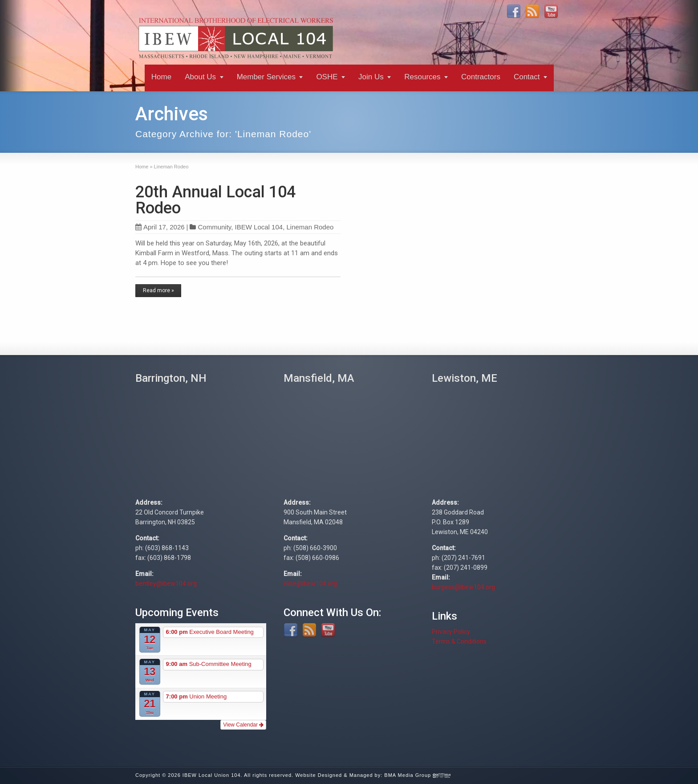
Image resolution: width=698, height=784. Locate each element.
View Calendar (243, 725)
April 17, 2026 (160, 227)
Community (214, 227)
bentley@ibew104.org (166, 584)
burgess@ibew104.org (463, 587)
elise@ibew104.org (310, 584)
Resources (422, 77)
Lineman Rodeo (310, 227)
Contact (527, 77)
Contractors (481, 77)
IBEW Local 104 (259, 227)
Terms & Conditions (459, 641)
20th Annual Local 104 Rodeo (215, 200)
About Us (200, 77)
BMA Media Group (417, 775)
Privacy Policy (451, 632)
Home (161, 77)
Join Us (371, 77)
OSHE (327, 77)
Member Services (266, 77)
